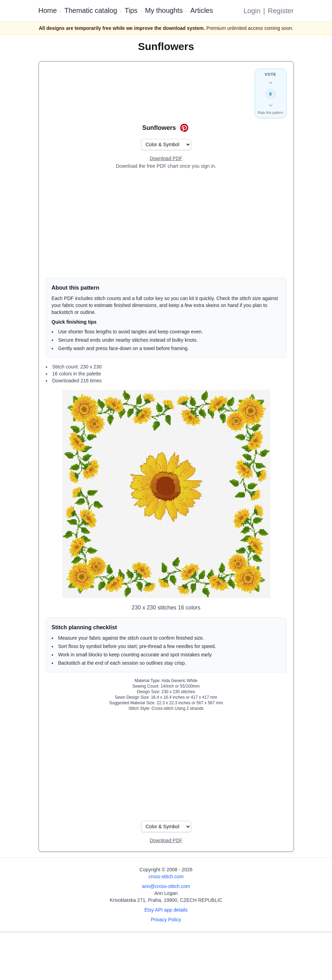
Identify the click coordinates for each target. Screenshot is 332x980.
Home (48, 10)
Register (281, 11)
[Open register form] (166, 159)
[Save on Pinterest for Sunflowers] (184, 128)
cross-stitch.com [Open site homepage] (166, 877)
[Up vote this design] (271, 83)
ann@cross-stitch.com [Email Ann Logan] (166, 886)
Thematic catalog (91, 10)
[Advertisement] (166, 224)
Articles (202, 10)
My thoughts (164, 10)
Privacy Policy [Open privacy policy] (166, 920)
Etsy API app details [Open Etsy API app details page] (166, 910)
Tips (131, 10)
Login (252, 11)
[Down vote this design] (271, 105)
